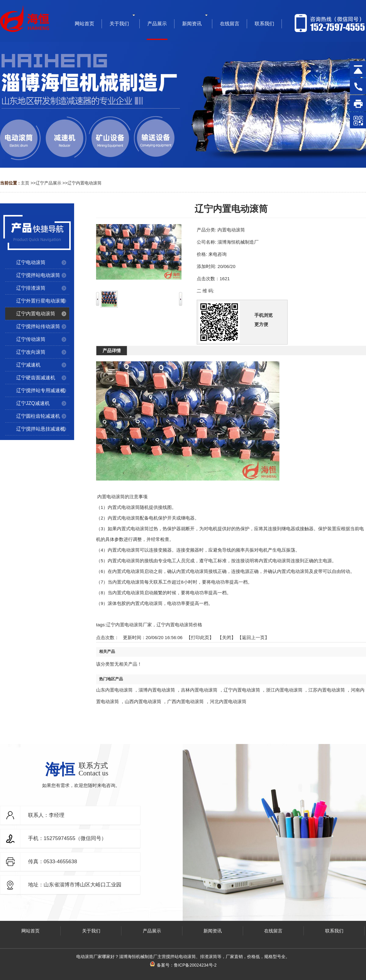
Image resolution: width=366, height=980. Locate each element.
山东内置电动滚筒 (114, 690)
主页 (25, 183)
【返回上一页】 (253, 637)
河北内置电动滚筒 (228, 701)
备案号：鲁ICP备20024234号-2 (183, 965)
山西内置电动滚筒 (143, 701)
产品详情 (112, 351)
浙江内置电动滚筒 (284, 690)
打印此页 (200, 637)
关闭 (227, 637)
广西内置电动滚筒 (185, 701)
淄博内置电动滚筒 (157, 690)
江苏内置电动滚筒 (327, 690)
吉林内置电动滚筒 (199, 690)
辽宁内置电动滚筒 (84, 183)
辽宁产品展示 (48, 183)
